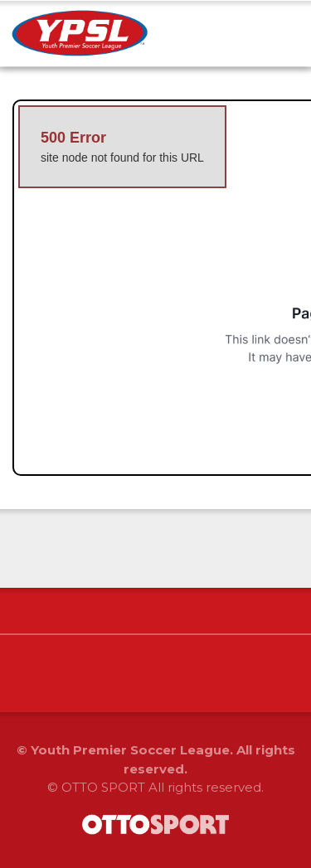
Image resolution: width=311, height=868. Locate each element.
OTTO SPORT (103, 787)
